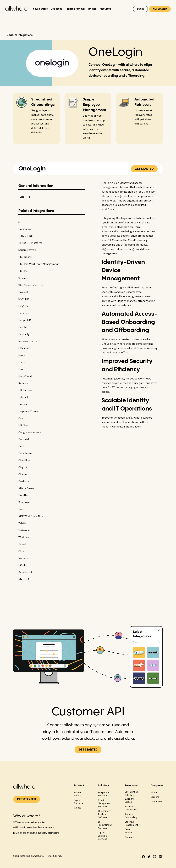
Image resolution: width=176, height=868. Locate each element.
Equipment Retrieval (103, 794)
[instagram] (155, 857)
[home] (17, 9)
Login (141, 9)
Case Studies (129, 831)
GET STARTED (160, 9)
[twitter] (149, 857)
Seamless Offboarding (131, 808)
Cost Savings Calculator (131, 793)
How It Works (78, 794)
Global (77, 808)
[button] (57, 9)
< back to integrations (20, 35)
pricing (92, 9)
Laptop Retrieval (79, 802)
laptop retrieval (76, 9)
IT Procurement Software (105, 825)
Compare (129, 837)
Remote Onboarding (131, 816)
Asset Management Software (105, 803)
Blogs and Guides (130, 800)
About (154, 792)
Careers (155, 797)
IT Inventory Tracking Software (104, 814)
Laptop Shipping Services (103, 836)
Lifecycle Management (131, 823)
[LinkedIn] (160, 857)
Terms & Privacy (54, 856)
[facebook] (144, 857)
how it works (40, 9)
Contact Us (156, 801)
